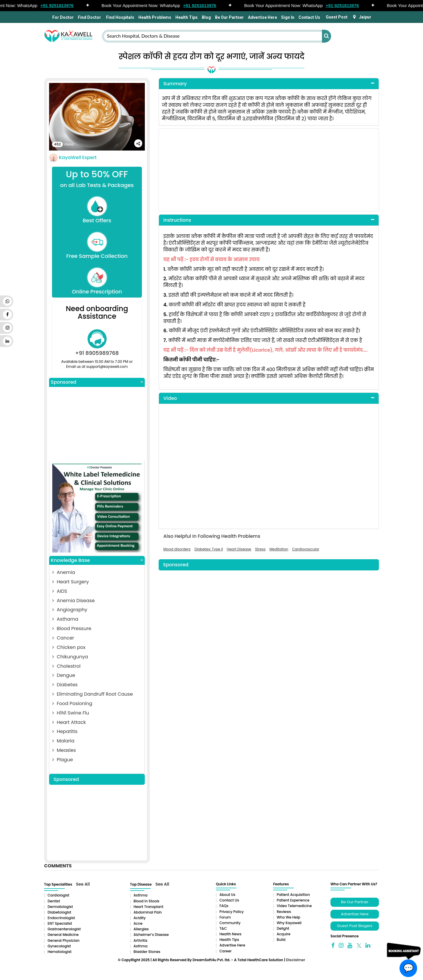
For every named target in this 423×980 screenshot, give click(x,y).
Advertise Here (262, 17)
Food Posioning (72, 703)
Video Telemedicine (294, 906)
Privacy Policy (232, 912)
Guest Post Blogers (355, 926)
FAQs (224, 906)
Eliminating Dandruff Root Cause (93, 694)
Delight (283, 928)
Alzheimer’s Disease (151, 935)
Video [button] (170, 398)
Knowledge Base (97, 560)
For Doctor (63, 17)
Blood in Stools (147, 901)
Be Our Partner (229, 17)
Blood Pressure (72, 628)
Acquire (284, 934)
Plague (63, 760)
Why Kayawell (289, 923)
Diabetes (65, 685)
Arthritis (141, 940)
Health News (230, 934)
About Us (227, 895)
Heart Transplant (149, 907)
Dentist (54, 901)
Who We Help (288, 917)
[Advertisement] (97, 424)
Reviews (284, 912)
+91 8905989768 (97, 353)
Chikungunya (70, 657)
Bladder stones (147, 952)
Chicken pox (69, 647)
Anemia (64, 572)
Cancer (63, 638)
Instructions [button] (177, 220)
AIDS (60, 591)
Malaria (63, 741)
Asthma (141, 895)
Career (225, 951)
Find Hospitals (120, 17)
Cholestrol (66, 666)
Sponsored (97, 382)
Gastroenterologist (64, 929)
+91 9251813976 (60, 5)
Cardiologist (58, 895)
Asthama (65, 619)
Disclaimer (295, 960)
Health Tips (187, 17)
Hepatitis (65, 731)
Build (281, 940)
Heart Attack (69, 722)
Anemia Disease (73, 601)
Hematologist (60, 952)
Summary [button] (175, 84)
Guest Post (337, 17)
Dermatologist (60, 907)
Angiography (70, 610)
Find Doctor (89, 17)
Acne (138, 923)
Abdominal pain (148, 912)
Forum (225, 917)
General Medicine (63, 935)
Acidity (140, 918)
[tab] (269, 84)
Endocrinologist (61, 918)
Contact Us (309, 17)
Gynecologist (59, 946)
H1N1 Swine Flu (71, 713)
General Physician (64, 940)
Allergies (141, 929)
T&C (223, 928)
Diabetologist (59, 912)
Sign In (288, 17)
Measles (64, 750)
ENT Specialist (60, 923)
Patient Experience (293, 900)
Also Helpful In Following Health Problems (212, 536)
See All (83, 884)
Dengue (64, 675)
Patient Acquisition (293, 895)
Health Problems (155, 17)
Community (230, 923)
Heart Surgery (70, 582)
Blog (206, 17)
